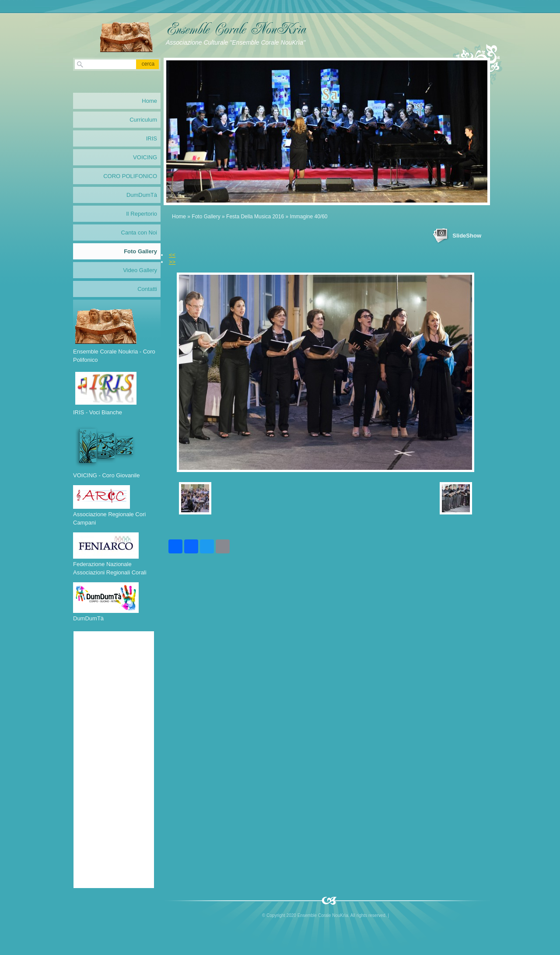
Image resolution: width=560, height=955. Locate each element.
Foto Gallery (206, 217)
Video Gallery (140, 270)
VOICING (145, 157)
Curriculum (143, 120)
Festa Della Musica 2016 (255, 217)
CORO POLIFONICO (130, 176)
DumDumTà (142, 195)
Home (179, 217)
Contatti (147, 289)
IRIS (152, 138)
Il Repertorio (142, 214)
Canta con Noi (139, 233)
